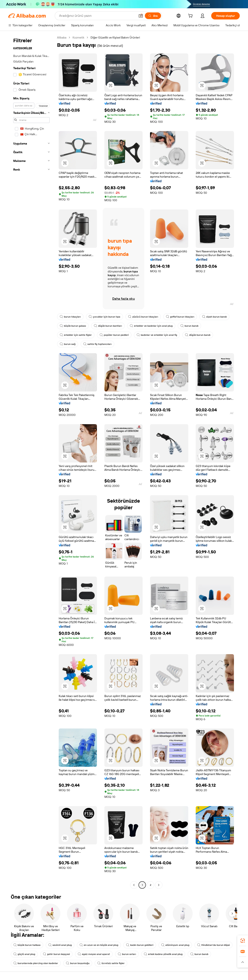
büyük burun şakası (73, 326)
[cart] (191, 16)
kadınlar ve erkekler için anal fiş (157, 335)
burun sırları (127, 954)
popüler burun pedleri (114, 335)
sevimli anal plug (60, 945)
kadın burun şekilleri (140, 945)
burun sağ (68, 344)
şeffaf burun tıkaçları (180, 317)
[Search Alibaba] (97, 16)
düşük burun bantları (108, 326)
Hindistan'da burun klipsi (213, 945)
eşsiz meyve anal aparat (94, 954)
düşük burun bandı (198, 335)
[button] (141, 16)
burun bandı (189, 326)
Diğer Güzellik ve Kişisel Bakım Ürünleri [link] (115, 37)
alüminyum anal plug (175, 945)
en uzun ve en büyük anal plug (99, 945)
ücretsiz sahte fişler (111, 963)
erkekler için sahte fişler (76, 335)
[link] (243, 941)
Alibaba (62, 37)
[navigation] (31, 462)
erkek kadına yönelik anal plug (163, 954)
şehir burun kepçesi (56, 954)
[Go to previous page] (134, 885)
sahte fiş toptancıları (97, 344)
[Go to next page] (159, 885)
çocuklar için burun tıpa (104, 317)
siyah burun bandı (214, 317)
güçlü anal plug (24, 954)
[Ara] (153, 16)
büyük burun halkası (27, 945)
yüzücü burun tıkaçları (143, 317)
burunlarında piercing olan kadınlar (36, 963)
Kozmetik (78, 37)
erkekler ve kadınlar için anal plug (151, 326)
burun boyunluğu (78, 963)
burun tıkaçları (70, 317)
